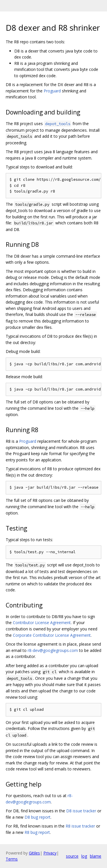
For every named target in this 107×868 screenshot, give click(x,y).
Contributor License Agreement (42, 623)
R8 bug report (37, 832)
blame (96, 856)
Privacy (50, 853)
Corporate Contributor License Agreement (52, 635)
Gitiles (34, 853)
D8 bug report (38, 817)
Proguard (52, 91)
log (84, 856)
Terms (12, 859)
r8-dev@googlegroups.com (53, 650)
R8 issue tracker (80, 826)
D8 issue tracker (81, 811)
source (72, 856)
